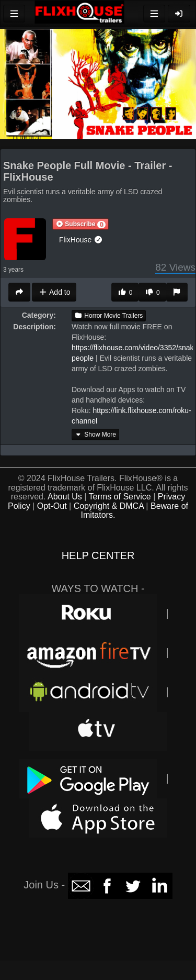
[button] (80, 224)
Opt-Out (52, 506)
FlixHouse (81, 240)
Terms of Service (120, 497)
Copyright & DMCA (109, 506)
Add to (54, 292)
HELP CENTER (98, 555)
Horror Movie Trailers (109, 316)
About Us (65, 497)
